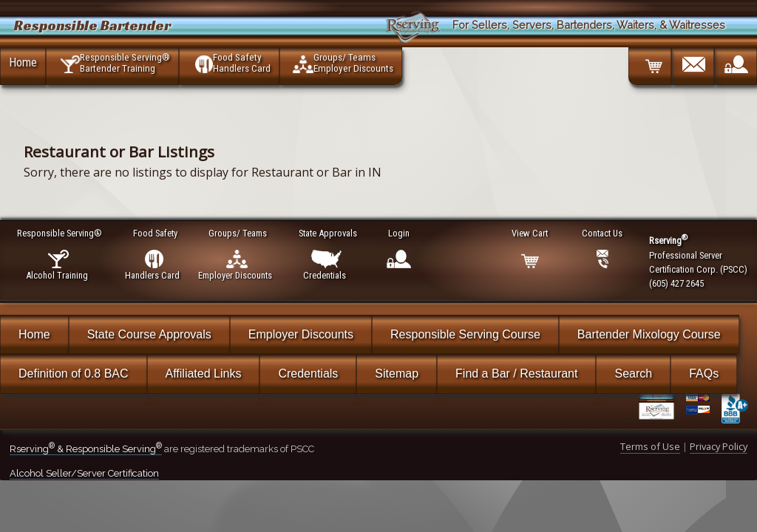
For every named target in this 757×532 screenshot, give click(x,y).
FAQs (704, 374)
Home (23, 62)
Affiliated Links (204, 374)
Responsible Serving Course (465, 334)
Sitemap (397, 374)
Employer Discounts (301, 334)
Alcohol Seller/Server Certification (84, 473)
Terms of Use (650, 446)
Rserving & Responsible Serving (86, 449)
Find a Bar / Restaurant (516, 374)
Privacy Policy (719, 446)
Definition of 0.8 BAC (74, 374)
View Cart (530, 233)
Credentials (308, 374)
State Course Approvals (149, 334)
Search (633, 374)
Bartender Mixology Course (649, 334)
